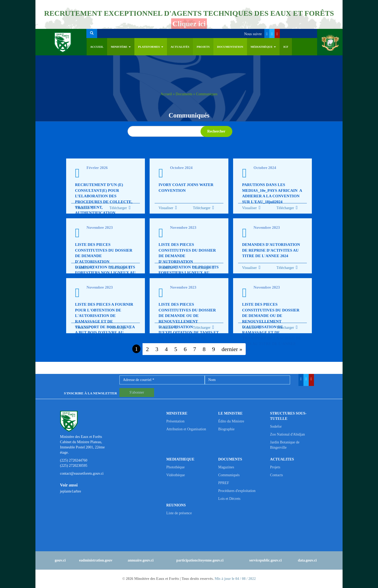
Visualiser (82, 208)
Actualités (180, 47)
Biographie (226, 429)
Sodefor (276, 427)
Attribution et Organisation (186, 429)
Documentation (230, 47)
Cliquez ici (189, 24)
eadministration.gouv (96, 560)
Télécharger (120, 208)
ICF (286, 47)
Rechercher (216, 131)
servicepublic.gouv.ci (266, 560)
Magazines (226, 467)
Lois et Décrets (229, 499)
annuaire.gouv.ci (141, 560)
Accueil (97, 47)
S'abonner (137, 392)
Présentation (175, 421)
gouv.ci (60, 560)
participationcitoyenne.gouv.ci (200, 560)
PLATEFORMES (151, 47)
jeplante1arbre (71, 491)
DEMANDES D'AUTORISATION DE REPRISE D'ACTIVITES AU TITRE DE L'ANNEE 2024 (271, 250)
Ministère (121, 47)
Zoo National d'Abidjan (287, 434)
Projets (203, 47)
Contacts (277, 475)
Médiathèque (263, 47)
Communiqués (229, 475)
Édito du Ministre (231, 421)
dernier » (232, 349)
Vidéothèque (176, 475)
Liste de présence (179, 513)
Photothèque (176, 467)
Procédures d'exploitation (237, 491)
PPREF (224, 483)
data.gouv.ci (307, 560)
